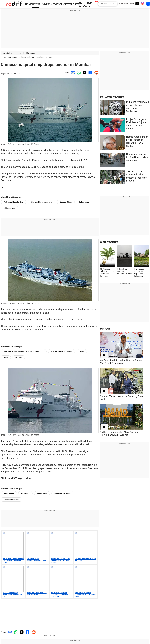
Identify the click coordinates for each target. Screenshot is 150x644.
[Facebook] (148, 4)
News (10, 57)
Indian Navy (84, 202)
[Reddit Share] (96, 73)
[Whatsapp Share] (78, 73)
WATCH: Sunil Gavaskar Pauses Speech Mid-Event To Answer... (122, 362)
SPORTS (74, 4)
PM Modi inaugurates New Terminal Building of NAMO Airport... (119, 434)
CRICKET (65, 4)
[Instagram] (143, 4)
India (6, 358)
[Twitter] (137, 4)
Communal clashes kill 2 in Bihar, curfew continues (137, 157)
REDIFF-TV (92, 4)
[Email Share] (72, 73)
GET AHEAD (83, 4)
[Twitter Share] (84, 73)
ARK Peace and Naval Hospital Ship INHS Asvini (24, 351)
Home (3, 57)
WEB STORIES (109, 242)
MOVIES (55, 4)
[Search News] (113, 4)
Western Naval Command (41, 202)
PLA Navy (25, 493)
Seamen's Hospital (11, 500)
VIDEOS (105, 329)
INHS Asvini (9, 493)
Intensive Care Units (63, 493)
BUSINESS (45, 4)
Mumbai (19, 358)
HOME (29, 4)
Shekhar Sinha (66, 202)
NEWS (36, 4)
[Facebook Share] (90, 73)
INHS (82, 351)
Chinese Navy (10, 208)
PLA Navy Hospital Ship (14, 202)
